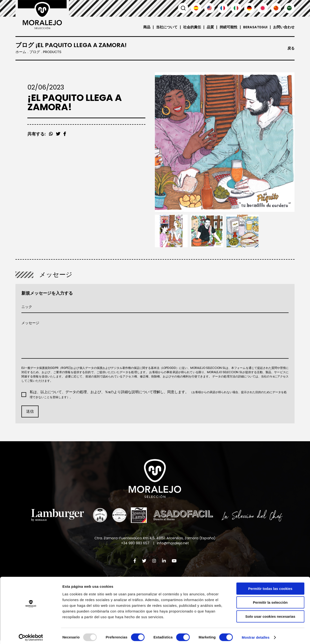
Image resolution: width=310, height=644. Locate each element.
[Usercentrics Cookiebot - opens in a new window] (31, 635)
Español (196, 8)
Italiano (236, 8)
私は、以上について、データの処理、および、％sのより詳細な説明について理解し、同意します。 (158, 396)
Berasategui (255, 27)
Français (223, 8)
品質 (210, 27)
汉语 (276, 8)
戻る (291, 48)
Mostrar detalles (256, 635)
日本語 (263, 8)
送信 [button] (30, 413)
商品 (146, 27)
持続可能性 (228, 27)
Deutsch (249, 8)
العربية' (289, 8)
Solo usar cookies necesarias (270, 614)
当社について (166, 27)
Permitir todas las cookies (270, 586)
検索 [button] (183, 8)
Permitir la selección (270, 600)
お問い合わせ (284, 27)
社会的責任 (191, 27)
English (209, 8)
